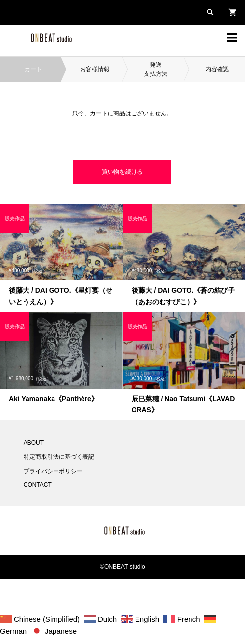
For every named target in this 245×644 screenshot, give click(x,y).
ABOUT (34, 443)
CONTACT (38, 485)
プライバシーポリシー (53, 471)
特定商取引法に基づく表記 (59, 457)
